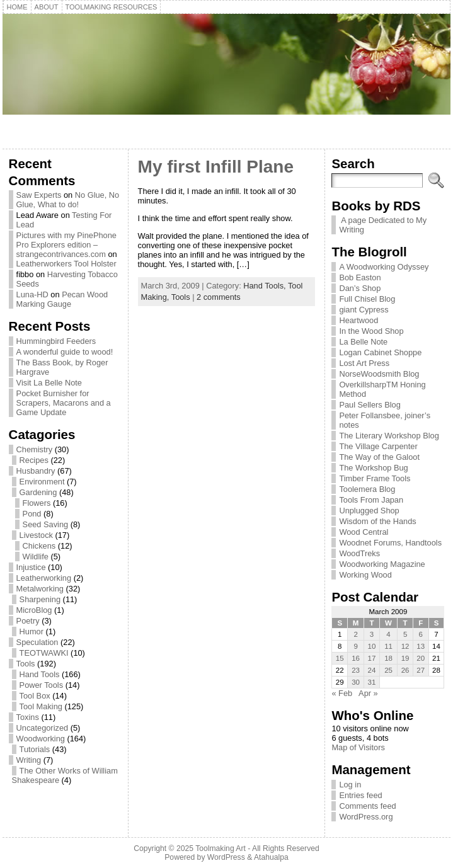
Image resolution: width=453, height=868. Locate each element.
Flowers (37, 503)
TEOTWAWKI (44, 653)
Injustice (31, 567)
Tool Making (41, 706)
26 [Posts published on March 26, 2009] (405, 670)
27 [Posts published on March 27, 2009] (421, 670)
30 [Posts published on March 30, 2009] (356, 682)
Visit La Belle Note (49, 383)
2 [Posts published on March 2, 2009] (355, 634)
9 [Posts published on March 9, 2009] (355, 646)
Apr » (368, 693)
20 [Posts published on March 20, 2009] (421, 658)
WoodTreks (359, 553)
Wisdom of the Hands (377, 521)
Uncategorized (43, 728)
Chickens (39, 546)
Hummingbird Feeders (56, 341)
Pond (32, 514)
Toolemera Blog (367, 489)
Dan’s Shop (360, 288)
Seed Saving (46, 524)
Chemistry (35, 449)
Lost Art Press (364, 363)
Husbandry (36, 471)
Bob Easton (360, 277)
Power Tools (41, 685)
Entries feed (360, 795)
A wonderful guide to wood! (65, 352)
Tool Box (35, 696)
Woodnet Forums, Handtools (390, 543)
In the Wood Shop (371, 331)
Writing (29, 760)
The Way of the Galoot (379, 457)
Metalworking (40, 589)
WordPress (226, 857)
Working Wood (365, 575)
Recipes (34, 460)
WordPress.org (366, 817)
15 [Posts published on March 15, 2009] (340, 658)
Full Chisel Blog (367, 299)
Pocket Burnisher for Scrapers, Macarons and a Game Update (64, 403)
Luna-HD (32, 294)
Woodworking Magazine (382, 564)
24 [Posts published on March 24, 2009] (372, 670)
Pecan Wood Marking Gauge (62, 299)
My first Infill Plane (216, 167)
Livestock (36, 535)
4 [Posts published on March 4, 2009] (388, 634)
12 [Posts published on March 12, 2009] (405, 646)
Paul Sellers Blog (370, 405)
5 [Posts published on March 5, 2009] (405, 634)
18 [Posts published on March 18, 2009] (388, 658)
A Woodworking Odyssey (384, 267)
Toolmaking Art (221, 848)
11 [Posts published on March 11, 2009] (388, 646)
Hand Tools (40, 674)
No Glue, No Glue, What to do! (68, 200)
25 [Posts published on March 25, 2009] (388, 670)
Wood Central (364, 532)
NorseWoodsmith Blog (379, 374)
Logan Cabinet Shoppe (380, 352)
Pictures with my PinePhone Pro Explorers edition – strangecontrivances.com (66, 245)
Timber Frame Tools (375, 478)
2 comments (219, 297)
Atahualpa (271, 857)
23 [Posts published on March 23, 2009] (356, 670)
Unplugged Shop (369, 511)
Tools (26, 664)
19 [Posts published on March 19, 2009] (405, 658)
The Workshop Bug (373, 468)
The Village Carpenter (378, 446)
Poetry (28, 621)
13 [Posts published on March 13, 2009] (421, 646)
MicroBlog (34, 610)
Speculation (37, 642)
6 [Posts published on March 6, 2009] (421, 634)
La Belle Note (363, 342)
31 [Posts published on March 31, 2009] (372, 682)
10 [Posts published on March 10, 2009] (372, 646)
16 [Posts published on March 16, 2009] (356, 658)
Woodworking (41, 739)
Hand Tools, (266, 286)
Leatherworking (44, 578)
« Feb (342, 693)
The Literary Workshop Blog (389, 436)
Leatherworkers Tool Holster (66, 264)
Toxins (28, 717)
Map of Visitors (358, 747)
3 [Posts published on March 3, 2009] (372, 634)
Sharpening (40, 599)
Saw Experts (39, 195)
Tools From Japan (371, 500)
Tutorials (35, 749)
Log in (350, 785)
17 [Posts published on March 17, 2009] (372, 658)
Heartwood (358, 320)
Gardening (38, 492)
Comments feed (367, 806)
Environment (42, 482)
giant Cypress (364, 310)
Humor (32, 631)
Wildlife (36, 557)
